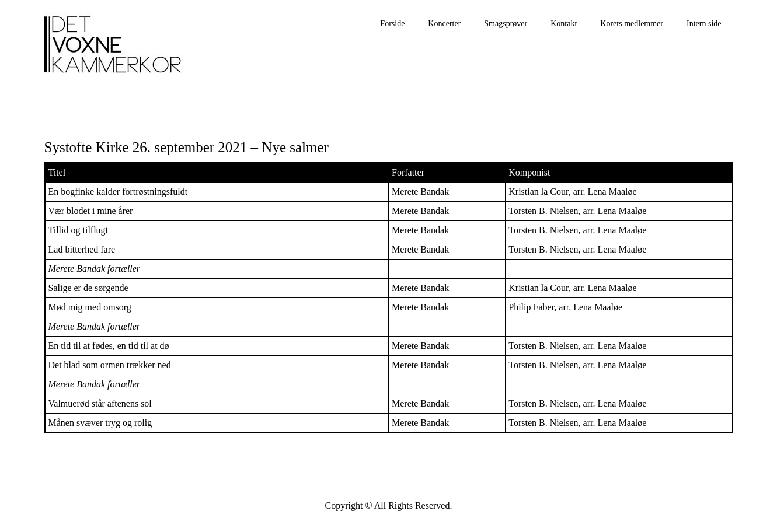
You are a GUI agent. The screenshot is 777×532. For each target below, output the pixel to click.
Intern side (704, 24)
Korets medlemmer (632, 24)
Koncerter (444, 24)
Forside (392, 24)
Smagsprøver (506, 24)
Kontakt (564, 24)
